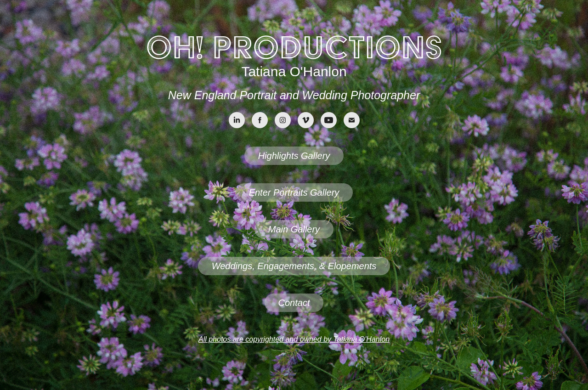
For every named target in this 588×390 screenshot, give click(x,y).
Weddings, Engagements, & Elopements (294, 266)
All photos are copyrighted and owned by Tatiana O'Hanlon (294, 339)
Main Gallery (294, 229)
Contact (294, 303)
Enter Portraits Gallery (294, 192)
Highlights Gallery (294, 156)
